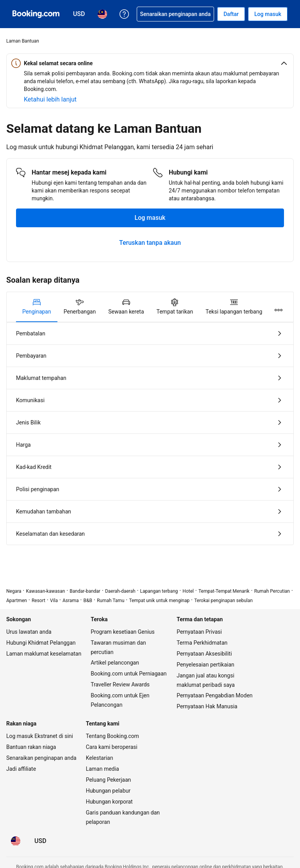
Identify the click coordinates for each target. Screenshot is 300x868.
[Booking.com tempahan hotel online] (36, 14)
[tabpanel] (150, 434)
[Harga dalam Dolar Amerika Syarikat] (40, 841)
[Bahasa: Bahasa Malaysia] (16, 841)
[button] (150, 63)
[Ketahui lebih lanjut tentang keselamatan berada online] (50, 100)
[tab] (37, 307)
